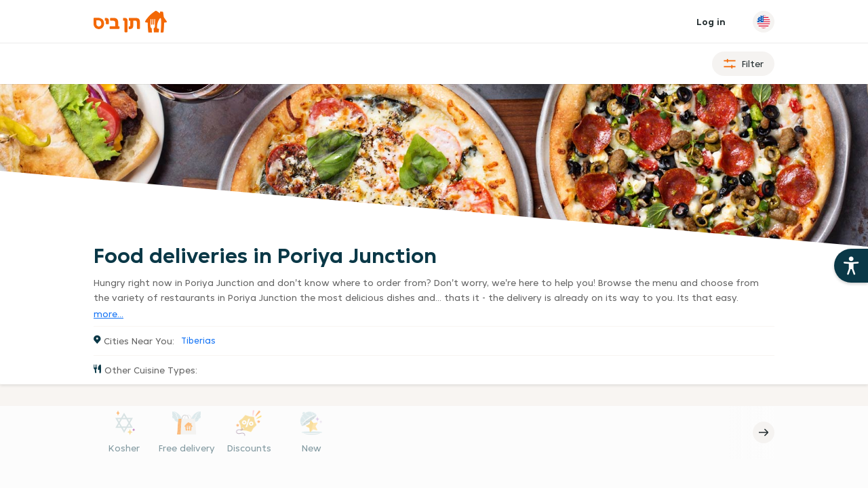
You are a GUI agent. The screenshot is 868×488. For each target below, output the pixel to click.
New (312, 448)
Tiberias (198, 341)
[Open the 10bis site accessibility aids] (851, 266)
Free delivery (187, 448)
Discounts (249, 448)
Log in (711, 22)
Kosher (124, 448)
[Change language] (764, 22)
